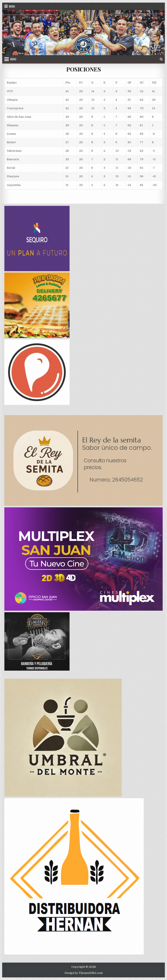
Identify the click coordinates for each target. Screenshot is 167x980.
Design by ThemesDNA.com (84, 973)
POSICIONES (83, 69)
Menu (12, 6)
